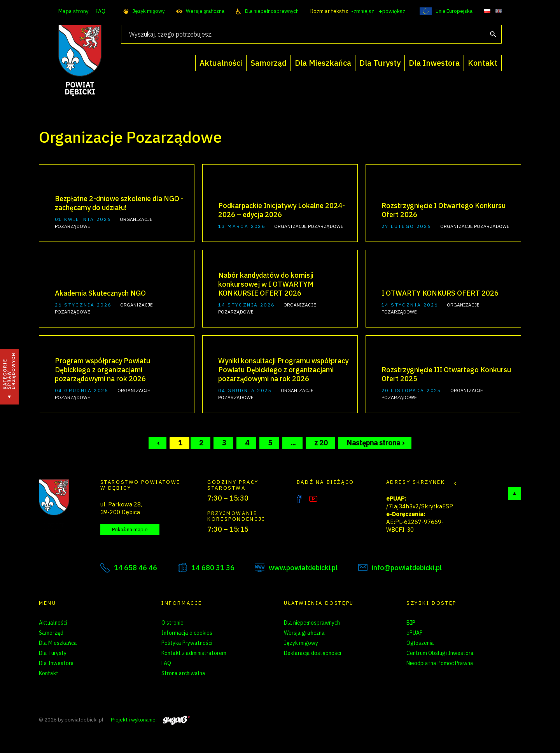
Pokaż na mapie (130, 530)
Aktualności (53, 623)
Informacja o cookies (187, 633)
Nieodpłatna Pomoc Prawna (440, 663)
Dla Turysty (53, 653)
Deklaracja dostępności (312, 653)
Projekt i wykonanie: (150, 720)
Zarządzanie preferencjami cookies (204, 683)
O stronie (172, 623)
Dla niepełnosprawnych (272, 11)
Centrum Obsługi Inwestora (440, 653)
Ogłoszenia (420, 643)
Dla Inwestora (56, 663)
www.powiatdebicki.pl (303, 568)
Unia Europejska (454, 11)
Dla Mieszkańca (58, 643)
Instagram (329, 499)
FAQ (101, 11)
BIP (411, 623)
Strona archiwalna (183, 673)
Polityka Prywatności (187, 643)
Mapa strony (73, 11)
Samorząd (51, 633)
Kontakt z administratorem (194, 653)
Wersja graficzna (205, 11)
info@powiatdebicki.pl (407, 568)
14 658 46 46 (136, 568)
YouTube (313, 499)
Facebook (299, 499)
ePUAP (415, 633)
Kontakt (49, 673)
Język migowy (148, 11)
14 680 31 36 (213, 568)
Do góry (514, 494)
